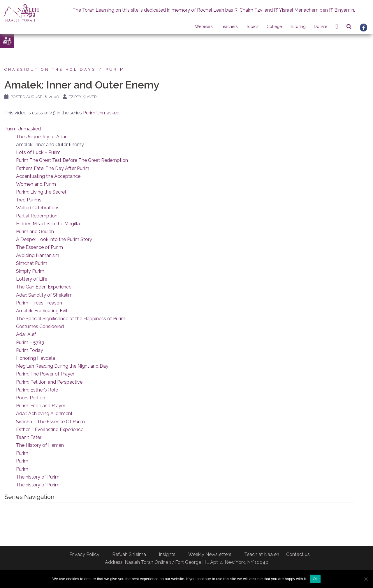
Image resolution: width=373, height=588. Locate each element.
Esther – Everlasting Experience (50, 430)
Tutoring (298, 26)
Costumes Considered (40, 326)
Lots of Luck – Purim (38, 152)
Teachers (229, 26)
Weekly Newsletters (210, 554)
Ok (315, 579)
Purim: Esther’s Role (37, 390)
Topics (252, 26)
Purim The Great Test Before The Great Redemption (72, 160)
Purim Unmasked (101, 113)
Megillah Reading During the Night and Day (62, 366)
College (274, 26)
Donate (321, 26)
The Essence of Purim (39, 247)
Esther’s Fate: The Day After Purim (53, 168)
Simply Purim (30, 271)
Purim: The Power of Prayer (45, 374)
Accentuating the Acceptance (48, 176)
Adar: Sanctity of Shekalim (44, 295)
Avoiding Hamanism (38, 255)
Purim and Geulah (35, 232)
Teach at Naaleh (262, 554)
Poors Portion (31, 398)
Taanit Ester (29, 437)
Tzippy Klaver (83, 97)
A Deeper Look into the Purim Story (54, 239)
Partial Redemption (37, 216)
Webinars (204, 26)
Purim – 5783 (30, 342)
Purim (115, 69)
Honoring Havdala (36, 358)
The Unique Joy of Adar (41, 137)
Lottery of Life (32, 279)
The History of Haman (40, 445)
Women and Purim (36, 184)
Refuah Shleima (129, 554)
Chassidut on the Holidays (50, 69)
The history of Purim (38, 477)
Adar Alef (26, 334)
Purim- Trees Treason (39, 303)
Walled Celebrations (38, 208)
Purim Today (30, 350)
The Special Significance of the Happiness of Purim (71, 319)
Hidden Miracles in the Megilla (48, 224)
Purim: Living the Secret (41, 192)
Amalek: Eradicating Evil (42, 311)
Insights (167, 554)
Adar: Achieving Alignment (44, 413)
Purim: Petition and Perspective (49, 382)
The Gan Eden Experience (44, 287)
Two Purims (29, 200)
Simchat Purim (32, 263)
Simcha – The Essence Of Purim (50, 422)
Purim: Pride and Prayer (41, 406)
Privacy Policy (84, 554)
